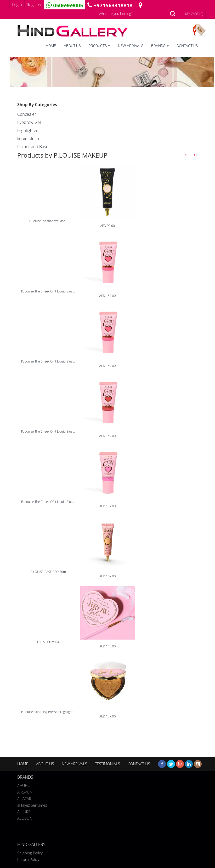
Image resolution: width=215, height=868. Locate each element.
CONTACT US (187, 46)
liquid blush (28, 139)
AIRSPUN (25, 791)
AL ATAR (24, 798)
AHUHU (24, 785)
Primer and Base (33, 147)
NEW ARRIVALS (131, 46)
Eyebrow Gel (29, 122)
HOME (51, 46)
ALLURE (24, 811)
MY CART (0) (194, 14)
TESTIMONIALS (107, 764)
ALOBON (25, 817)
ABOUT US (72, 46)
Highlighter (27, 130)
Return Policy (28, 860)
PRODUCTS (99, 46)
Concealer (27, 114)
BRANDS (160, 46)
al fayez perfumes (32, 804)
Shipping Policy (30, 853)
